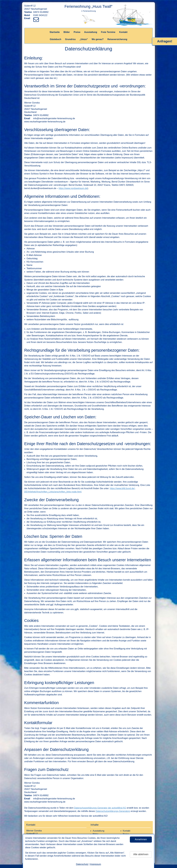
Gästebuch (56, 39)
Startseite (55, 32)
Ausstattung (91, 32)
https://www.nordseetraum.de (73, 188)
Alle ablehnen (141, 854)
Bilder (67, 32)
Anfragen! (165, 41)
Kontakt (123, 32)
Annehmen (141, 839)
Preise (77, 32)
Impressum (95, 864)
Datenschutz (82, 864)
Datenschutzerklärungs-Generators (113, 811)
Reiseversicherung (117, 39)
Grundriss (70, 39)
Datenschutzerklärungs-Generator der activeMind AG (100, 808)
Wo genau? (98, 39)
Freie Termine (108, 32)
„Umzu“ (84, 39)
